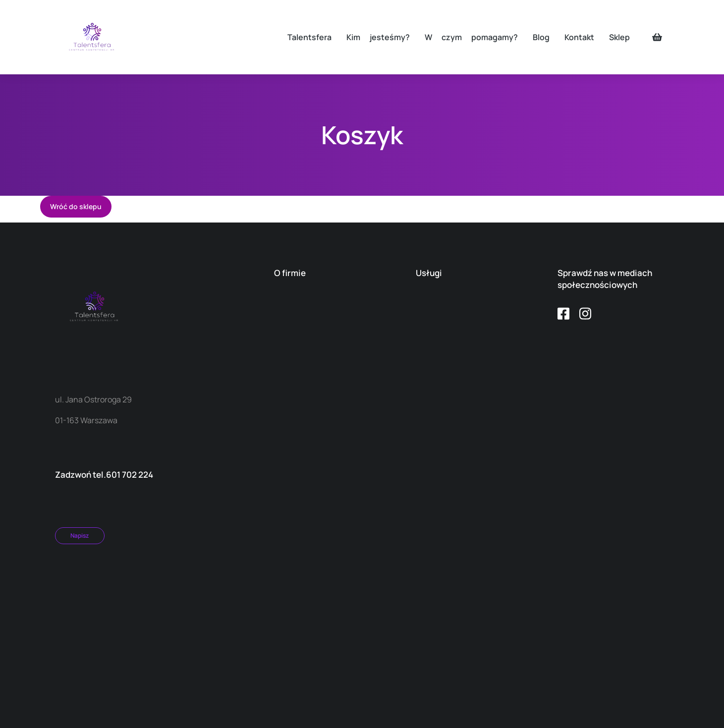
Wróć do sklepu (76, 206)
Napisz (80, 535)
